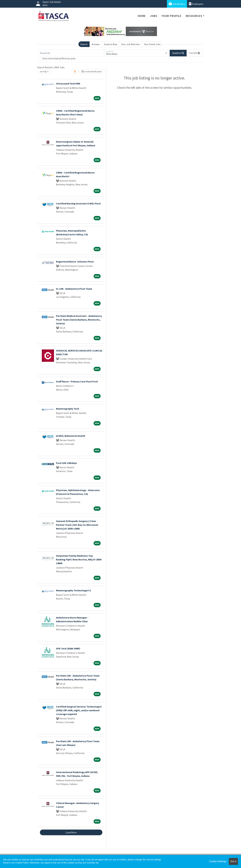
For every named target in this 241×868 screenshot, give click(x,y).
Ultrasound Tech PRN (68, 84)
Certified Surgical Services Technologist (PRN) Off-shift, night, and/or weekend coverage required (79, 710)
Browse (96, 44)
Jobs (154, 16)
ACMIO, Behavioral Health (71, 436)
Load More (71, 832)
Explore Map (111, 44)
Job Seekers (177, 4)
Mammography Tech (68, 409)
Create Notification (92, 72)
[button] (195, 53)
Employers (196, 4)
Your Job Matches (130, 44)
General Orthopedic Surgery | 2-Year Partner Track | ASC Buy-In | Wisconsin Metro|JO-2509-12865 (77, 525)
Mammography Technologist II (73, 590)
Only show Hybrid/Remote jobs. (59, 58)
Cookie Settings (218, 861)
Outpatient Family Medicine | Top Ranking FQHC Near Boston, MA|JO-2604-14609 (79, 559)
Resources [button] (194, 16)
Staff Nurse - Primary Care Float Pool (77, 381)
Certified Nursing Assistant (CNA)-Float (78, 203)
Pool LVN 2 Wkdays (67, 463)
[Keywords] (71, 53)
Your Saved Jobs (152, 44)
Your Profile (172, 16)
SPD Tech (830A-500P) (68, 648)
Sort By (43, 72)
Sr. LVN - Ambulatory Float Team (74, 289)
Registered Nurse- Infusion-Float (75, 262)
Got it (233, 861)
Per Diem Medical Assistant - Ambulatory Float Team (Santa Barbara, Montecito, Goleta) (79, 320)
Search (84, 44)
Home (142, 16)
